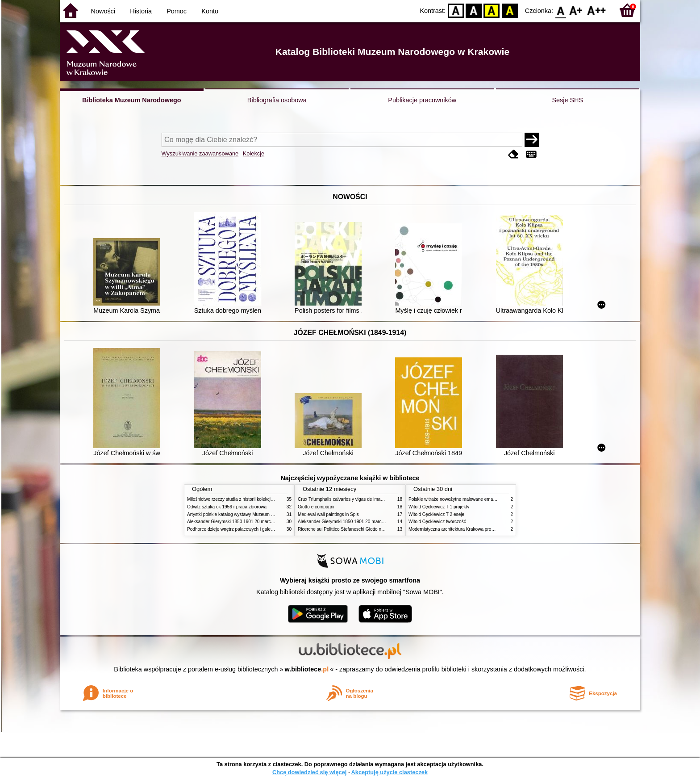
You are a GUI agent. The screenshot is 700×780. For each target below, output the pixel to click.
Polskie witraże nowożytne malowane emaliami (455, 499)
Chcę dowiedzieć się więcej (309, 772)
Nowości (103, 11)
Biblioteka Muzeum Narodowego (131, 100)
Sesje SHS (567, 100)
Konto (210, 11)
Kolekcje (254, 153)
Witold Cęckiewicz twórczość (437, 522)
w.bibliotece (307, 669)
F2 (597, 10)
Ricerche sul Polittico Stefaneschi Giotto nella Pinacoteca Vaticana (364, 529)
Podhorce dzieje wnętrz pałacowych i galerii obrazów (240, 529)
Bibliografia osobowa (277, 100)
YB (492, 10)
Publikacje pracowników (422, 100)
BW (474, 10)
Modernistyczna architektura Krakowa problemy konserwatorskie (473, 529)
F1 (576, 10)
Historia (141, 11)
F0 (560, 10)
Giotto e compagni (316, 507)
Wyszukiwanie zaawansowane (200, 153)
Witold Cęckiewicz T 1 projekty (439, 507)
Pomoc (177, 11)
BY (510, 10)
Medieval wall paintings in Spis (328, 514)
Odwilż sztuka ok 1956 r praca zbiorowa (227, 507)
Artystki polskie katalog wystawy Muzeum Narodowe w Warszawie (253, 514)
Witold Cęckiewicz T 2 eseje (436, 514)
